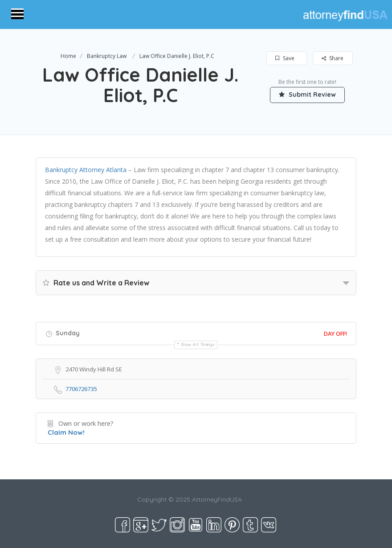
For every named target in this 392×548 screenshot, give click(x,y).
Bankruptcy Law (107, 56)
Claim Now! (66, 432)
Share (333, 58)
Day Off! (335, 334)
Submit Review (307, 95)
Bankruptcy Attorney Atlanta (86, 170)
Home (68, 56)
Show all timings (198, 344)
